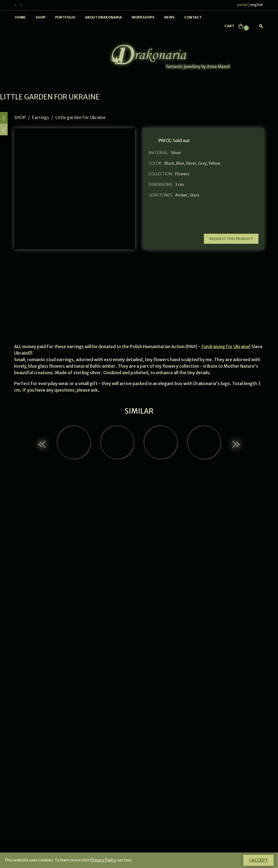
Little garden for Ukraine (80, 117)
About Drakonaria (103, 17)
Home (20, 17)
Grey (202, 163)
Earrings (41, 117)
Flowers (182, 174)
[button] (43, 444)
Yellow (214, 163)
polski (242, 5)
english (257, 5)
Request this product (231, 239)
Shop (40, 17)
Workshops (143, 17)
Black (169, 163)
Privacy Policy (103, 860)
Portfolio (65, 17)
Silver (191, 163)
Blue (180, 163)
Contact (193, 17)
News (169, 17)
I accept (258, 860)
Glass (194, 195)
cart (229, 26)
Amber (181, 195)
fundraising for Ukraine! (226, 346)
